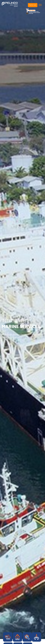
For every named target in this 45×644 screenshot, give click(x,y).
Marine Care (33, 5)
